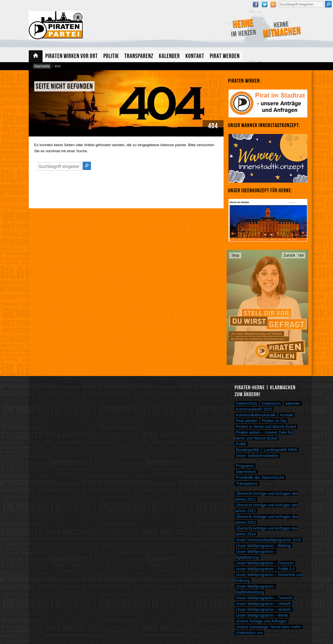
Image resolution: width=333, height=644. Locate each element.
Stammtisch (246, 472)
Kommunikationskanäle (256, 415)
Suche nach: (279, 1)
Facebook (256, 4)
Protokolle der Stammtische (260, 477)
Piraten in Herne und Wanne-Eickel (266, 427)
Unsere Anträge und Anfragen (261, 621)
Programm (245, 466)
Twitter (264, 4)
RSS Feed (273, 4)
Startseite (36, 56)
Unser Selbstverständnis (257, 456)
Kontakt (195, 56)
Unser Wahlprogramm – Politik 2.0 (265, 569)
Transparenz (139, 56)
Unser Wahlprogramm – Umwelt (263, 604)
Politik (111, 56)
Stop (235, 255)
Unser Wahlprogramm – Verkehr (264, 609)
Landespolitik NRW (280, 450)
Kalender (169, 56)
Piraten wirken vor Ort (72, 56)
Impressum (271, 403)
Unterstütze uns (250, 633)
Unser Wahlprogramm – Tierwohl (264, 598)
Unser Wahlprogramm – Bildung (263, 546)
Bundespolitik (248, 450)
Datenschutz (247, 403)
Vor (301, 255)
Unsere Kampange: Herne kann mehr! (269, 627)
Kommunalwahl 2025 (254, 409)
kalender (293, 403)
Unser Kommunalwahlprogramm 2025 (269, 540)
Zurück (289, 255)
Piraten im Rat (274, 421)
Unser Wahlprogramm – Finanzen (265, 563)
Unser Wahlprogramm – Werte (262, 615)
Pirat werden (225, 56)
